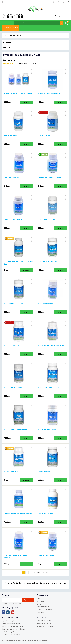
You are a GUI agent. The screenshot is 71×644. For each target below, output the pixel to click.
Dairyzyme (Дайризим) (46, 556)
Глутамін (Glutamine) (46, 514)
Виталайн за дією (8, 632)
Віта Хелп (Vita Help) (45, 304)
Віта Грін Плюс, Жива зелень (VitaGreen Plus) (18, 263)
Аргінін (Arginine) (10, 136)
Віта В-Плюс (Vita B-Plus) (47, 220)
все (39, 573)
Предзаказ (27, 270)
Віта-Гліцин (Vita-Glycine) (13, 388)
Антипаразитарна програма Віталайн (18, 94)
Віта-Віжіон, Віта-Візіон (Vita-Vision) (51, 346)
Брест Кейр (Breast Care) (13, 220)
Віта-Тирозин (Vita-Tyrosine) (48, 388)
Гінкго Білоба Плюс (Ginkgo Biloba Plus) (18, 514)
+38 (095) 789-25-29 (15, 17)
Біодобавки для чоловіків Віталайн (14, 629)
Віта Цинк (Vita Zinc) (11, 346)
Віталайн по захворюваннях (11, 634)
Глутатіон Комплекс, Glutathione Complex (16, 557)
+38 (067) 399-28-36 (15, 15)
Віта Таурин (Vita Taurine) (13, 304)
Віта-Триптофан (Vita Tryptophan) (17, 430)
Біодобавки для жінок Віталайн (13, 626)
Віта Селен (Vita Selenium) (47, 262)
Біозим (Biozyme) (44, 136)
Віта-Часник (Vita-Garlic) (47, 430)
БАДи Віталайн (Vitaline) (10, 621)
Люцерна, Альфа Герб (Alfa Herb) (50, 94)
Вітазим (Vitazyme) (11, 472)
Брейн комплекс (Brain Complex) (50, 178)
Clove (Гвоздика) (44, 472)
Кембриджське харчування (11, 624)
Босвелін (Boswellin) (11, 178)
